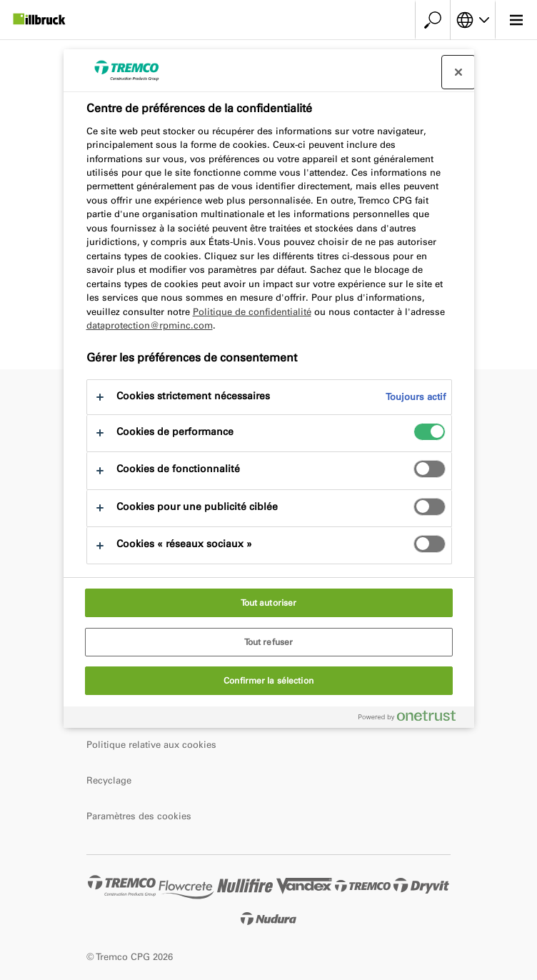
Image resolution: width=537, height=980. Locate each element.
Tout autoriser (269, 603)
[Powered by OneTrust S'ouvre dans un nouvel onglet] (413, 719)
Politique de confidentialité (252, 312)
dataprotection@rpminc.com (150, 325)
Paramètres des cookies (139, 816)
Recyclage (109, 780)
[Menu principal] (516, 20)
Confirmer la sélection (268, 681)
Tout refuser (268, 642)
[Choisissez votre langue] (473, 20)
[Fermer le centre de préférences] (458, 72)
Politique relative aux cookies (151, 745)
